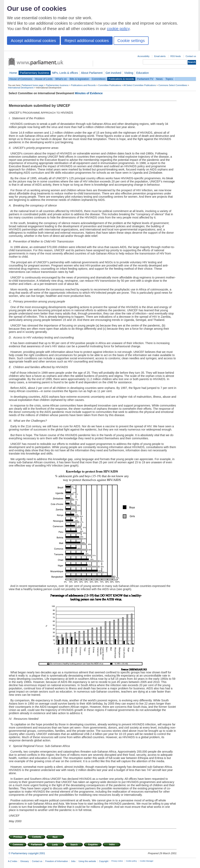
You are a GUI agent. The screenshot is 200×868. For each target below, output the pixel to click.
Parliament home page (32, 85)
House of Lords (44, 79)
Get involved (113, 73)
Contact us (191, 56)
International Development (21, 88)
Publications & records (121, 79)
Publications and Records (83, 85)
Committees (99, 79)
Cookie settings (131, 41)
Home (13, 73)
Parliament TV (145, 79)
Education (142, 73)
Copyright (104, 861)
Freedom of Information (56, 861)
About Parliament (92, 73)
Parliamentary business (35, 73)
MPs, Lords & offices (65, 73)
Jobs (73, 861)
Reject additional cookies (87, 41)
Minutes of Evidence (89, 93)
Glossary (25, 861)
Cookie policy (131, 861)
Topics (169, 79)
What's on (61, 79)
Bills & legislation (79, 79)
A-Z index (13, 861)
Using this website (87, 861)
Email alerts (160, 56)
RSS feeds (176, 56)
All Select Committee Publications (140, 85)
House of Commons (21, 79)
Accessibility (143, 56)
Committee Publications (110, 85)
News (159, 79)
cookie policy (118, 29)
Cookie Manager (147, 861)
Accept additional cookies (33, 41)
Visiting (129, 73)
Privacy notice (117, 861)
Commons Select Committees (173, 85)
